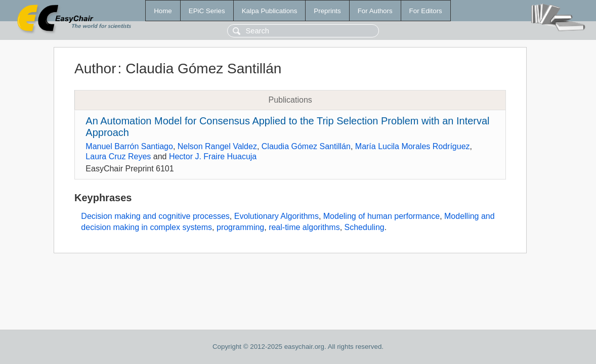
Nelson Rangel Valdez (217, 146)
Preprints (327, 11)
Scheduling (365, 227)
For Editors (426, 11)
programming (240, 227)
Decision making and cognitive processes (155, 216)
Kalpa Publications (270, 11)
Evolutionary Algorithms (276, 216)
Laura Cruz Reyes (118, 156)
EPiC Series (207, 11)
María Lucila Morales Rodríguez (413, 146)
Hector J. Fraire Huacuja (213, 156)
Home (163, 11)
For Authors (375, 11)
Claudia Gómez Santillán (306, 146)
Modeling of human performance (381, 216)
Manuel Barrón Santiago (129, 146)
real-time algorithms (304, 227)
